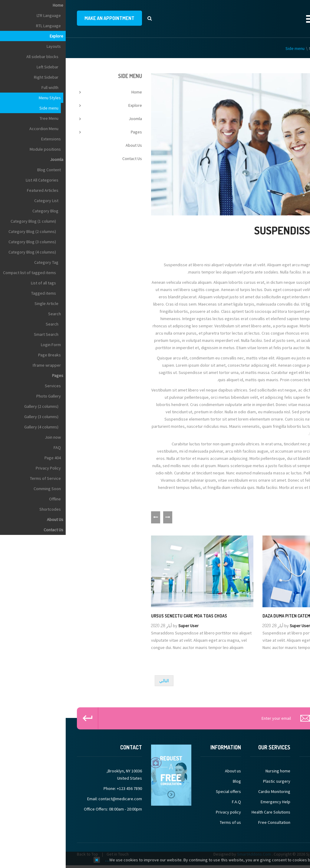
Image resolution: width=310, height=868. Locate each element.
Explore (277, 50)
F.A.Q (171, 803)
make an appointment (44, 19)
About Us (68, 146)
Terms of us (165, 824)
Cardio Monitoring (209, 793)
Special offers (163, 793)
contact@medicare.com (54, 800)
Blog (171, 783)
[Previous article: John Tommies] (288, 682)
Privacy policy (163, 814)
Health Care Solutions (205, 814)
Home (294, 50)
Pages (71, 133)
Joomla (70, 120)
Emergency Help (210, 803)
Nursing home (212, 772)
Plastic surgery (211, 783)
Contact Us (66, 160)
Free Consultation (209, 824)
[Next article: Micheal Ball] (98, 682)
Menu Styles (254, 50)
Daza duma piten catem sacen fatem (234, 617)
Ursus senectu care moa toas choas (123, 617)
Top (303, 107)
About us (167, 772)
